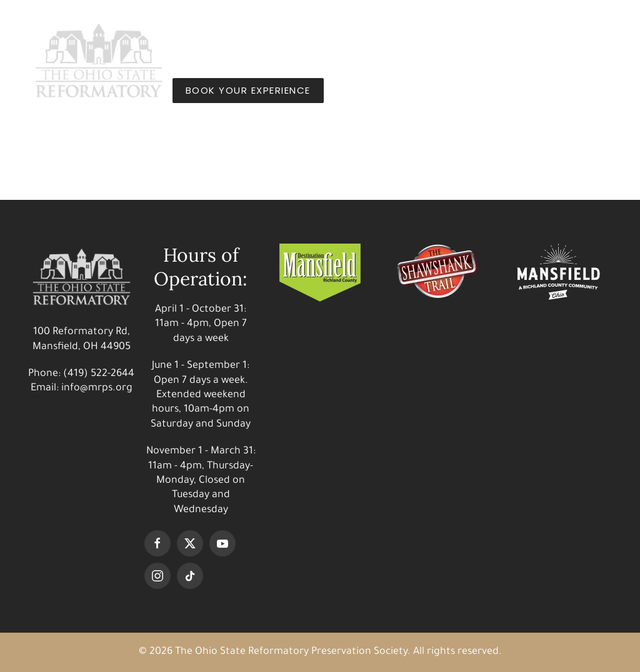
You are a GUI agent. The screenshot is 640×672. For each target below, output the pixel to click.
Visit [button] (199, 34)
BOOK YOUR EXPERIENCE (248, 90)
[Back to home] (99, 62)
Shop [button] (450, 34)
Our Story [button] (378, 34)
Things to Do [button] (279, 34)
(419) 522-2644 (99, 374)
